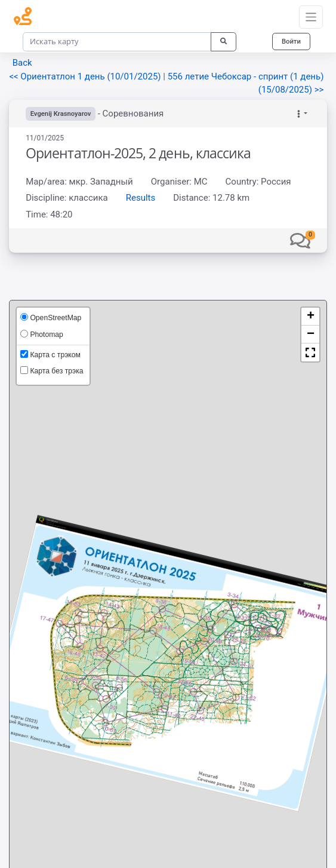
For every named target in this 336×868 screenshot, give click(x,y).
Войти (291, 41)
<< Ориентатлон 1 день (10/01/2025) (86, 76)
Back (22, 63)
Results (141, 198)
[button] (300, 240)
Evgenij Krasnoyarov (61, 114)
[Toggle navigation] (311, 17)
